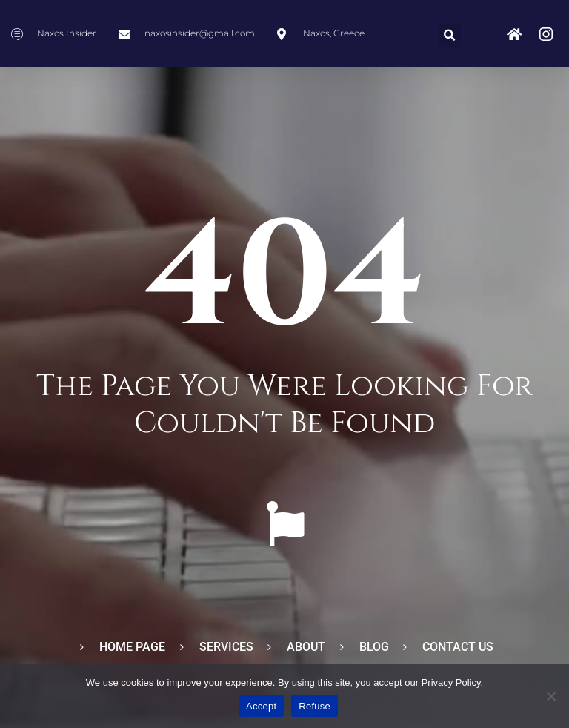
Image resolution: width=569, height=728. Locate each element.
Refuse (315, 706)
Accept (261, 706)
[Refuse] (550, 696)
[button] (449, 35)
